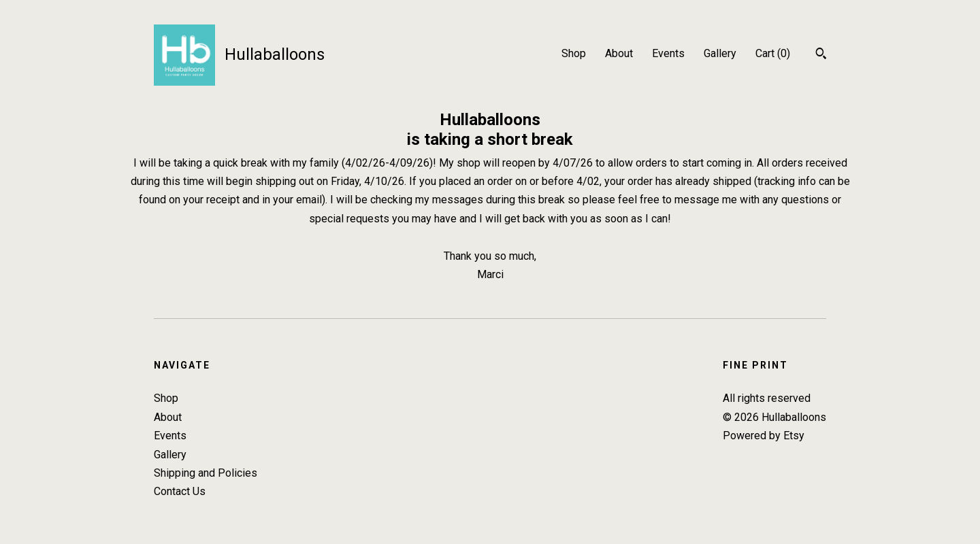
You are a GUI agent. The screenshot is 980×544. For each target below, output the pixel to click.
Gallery (720, 53)
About (619, 53)
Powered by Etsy (764, 436)
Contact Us (180, 491)
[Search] (821, 55)
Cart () (773, 53)
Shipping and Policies (206, 473)
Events (668, 53)
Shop (574, 53)
